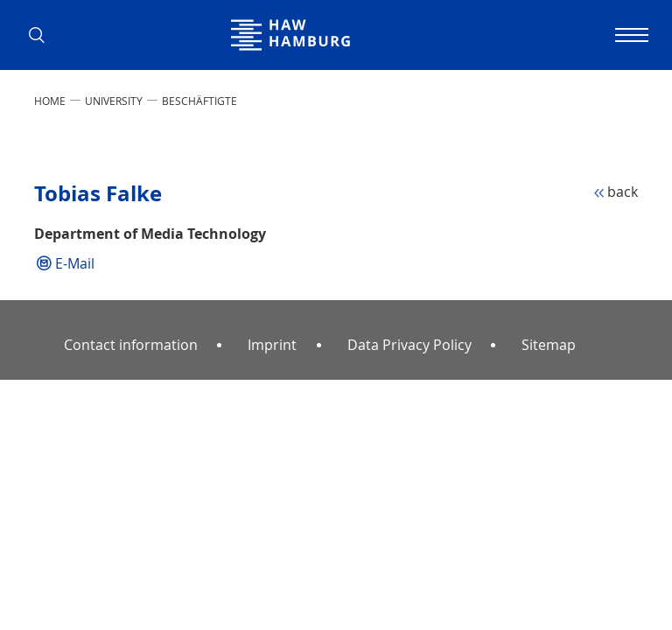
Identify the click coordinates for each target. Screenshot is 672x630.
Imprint (272, 345)
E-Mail (75, 263)
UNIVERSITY (114, 101)
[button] (43, 35)
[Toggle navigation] (629, 35)
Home (50, 101)
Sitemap (549, 345)
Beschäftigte (199, 101)
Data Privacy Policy (409, 345)
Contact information (131, 345)
